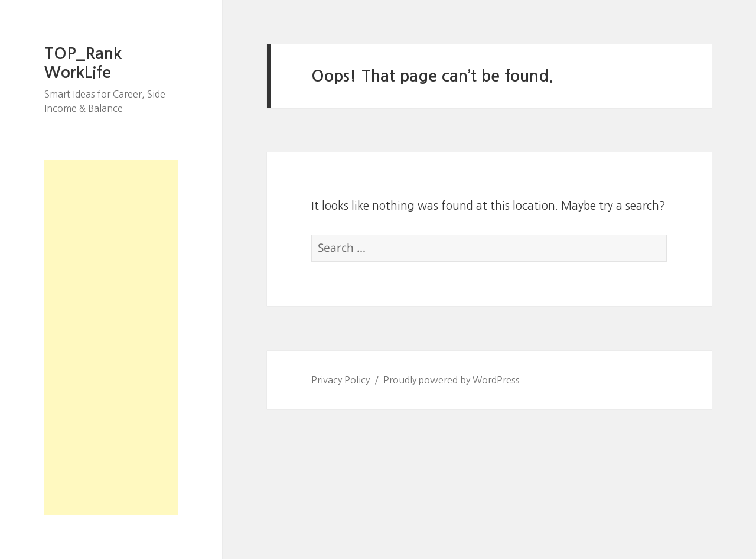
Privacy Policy (340, 380)
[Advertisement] (111, 337)
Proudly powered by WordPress (452, 380)
